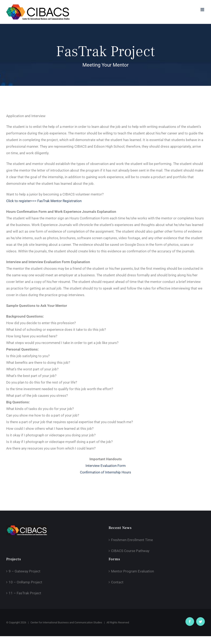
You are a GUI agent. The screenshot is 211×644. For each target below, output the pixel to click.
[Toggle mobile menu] (203, 10)
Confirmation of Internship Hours (105, 472)
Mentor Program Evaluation (132, 571)
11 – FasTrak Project (25, 593)
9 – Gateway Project (25, 571)
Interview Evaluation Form (106, 466)
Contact (117, 582)
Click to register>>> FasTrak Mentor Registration (44, 201)
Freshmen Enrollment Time (132, 540)
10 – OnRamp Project (25, 582)
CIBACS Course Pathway (130, 551)
